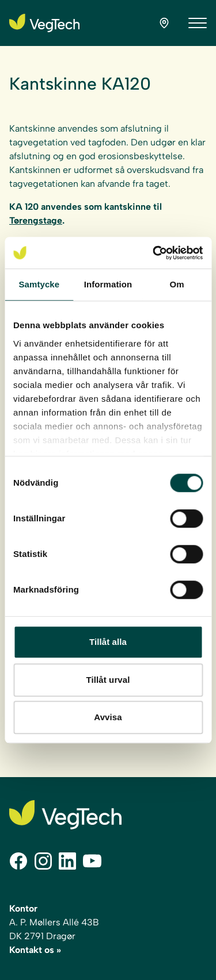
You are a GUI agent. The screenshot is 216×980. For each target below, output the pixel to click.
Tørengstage (36, 220)
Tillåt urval (108, 680)
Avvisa (108, 717)
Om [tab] (177, 284)
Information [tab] (108, 284)
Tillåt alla (108, 642)
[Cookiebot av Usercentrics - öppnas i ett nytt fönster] (154, 253)
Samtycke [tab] (39, 284)
